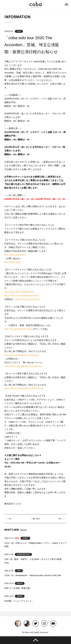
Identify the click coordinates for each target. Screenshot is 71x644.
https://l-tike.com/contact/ (27, 299)
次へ (10, 519)
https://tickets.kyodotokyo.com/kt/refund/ (24, 388)
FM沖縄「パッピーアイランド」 (19, 601)
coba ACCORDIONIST (36, 5)
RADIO (25, 538)
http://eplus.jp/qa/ (13, 262)
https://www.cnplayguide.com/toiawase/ (23, 366)
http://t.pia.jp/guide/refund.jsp (18, 329)
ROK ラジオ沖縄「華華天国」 (18, 588)
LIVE (19, 31)
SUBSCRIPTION (23, 554)
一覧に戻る (35, 519)
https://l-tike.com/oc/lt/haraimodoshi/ (22, 296)
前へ (61, 519)
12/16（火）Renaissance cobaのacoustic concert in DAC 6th (33, 575)
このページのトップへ (35, 640)
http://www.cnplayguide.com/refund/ (22, 355)
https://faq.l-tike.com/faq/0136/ (19, 292)
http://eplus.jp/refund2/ (15, 255)
